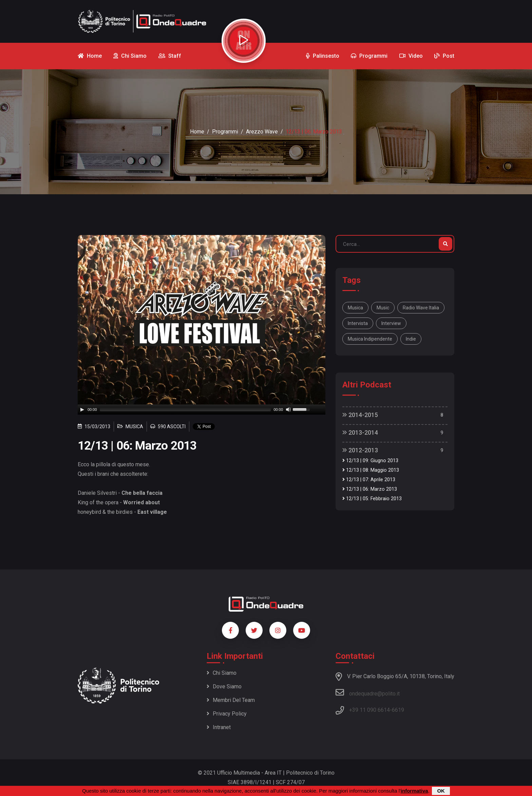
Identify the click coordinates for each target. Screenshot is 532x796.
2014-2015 (360, 415)
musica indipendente (370, 339)
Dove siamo (224, 686)
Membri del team (231, 700)
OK (441, 791)
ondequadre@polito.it (368, 692)
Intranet (219, 727)
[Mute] (288, 410)
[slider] (185, 410)
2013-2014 (360, 432)
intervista (358, 323)
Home (197, 132)
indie (411, 339)
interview (391, 323)
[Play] (82, 410)
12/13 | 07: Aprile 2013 (369, 480)
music (383, 308)
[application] (202, 410)
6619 (398, 710)
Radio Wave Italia (421, 308)
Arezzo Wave (262, 132)
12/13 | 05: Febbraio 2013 (372, 499)
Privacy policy (227, 714)
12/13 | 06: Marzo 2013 (370, 489)
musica (355, 308)
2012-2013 (360, 450)
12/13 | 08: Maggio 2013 (371, 470)
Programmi (225, 132)
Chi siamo (222, 673)
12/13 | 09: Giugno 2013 (370, 461)
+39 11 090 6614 (369, 710)
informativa (414, 791)
